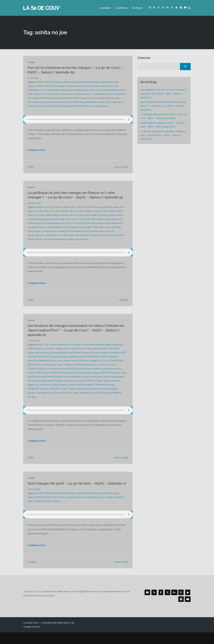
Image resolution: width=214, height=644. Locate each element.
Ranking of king (35, 102)
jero (57, 224)
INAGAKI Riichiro (110, 90)
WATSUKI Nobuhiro (102, 399)
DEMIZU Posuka (51, 86)
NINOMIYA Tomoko (52, 382)
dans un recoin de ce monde (77, 354)
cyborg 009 (108, 216)
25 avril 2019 (34, 500)
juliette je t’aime (77, 362)
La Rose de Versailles (90, 374)
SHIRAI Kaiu (90, 102)
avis (103, 82)
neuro (91, 98)
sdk (42, 390)
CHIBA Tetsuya (35, 354)
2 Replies (123, 306)
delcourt (57, 220)
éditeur (95, 220)
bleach (109, 82)
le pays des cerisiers (111, 374)
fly (42, 90)
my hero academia (53, 232)
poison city (104, 236)
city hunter (48, 354)
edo (37, 358)
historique (114, 358)
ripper (71, 240)
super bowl (117, 102)
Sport (108, 102)
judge (62, 224)
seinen (66, 102)
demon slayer (76, 220)
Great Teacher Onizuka (77, 358)
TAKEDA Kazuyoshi (76, 394)
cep (57, 216)
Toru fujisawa (43, 399)
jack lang (40, 224)
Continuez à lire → (38, 151)
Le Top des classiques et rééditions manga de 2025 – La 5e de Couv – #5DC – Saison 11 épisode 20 (163, 135)
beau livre (32, 216)
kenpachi (38, 94)
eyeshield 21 (34, 90)
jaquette (50, 224)
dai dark (119, 216)
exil (116, 86)
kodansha (90, 224)
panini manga (110, 382)
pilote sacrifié (47, 386)
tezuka (31, 244)
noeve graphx (86, 232)
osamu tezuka (35, 236)
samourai (48, 102)
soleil (121, 240)
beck (41, 216)
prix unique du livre (49, 240)
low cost (91, 228)
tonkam (39, 244)
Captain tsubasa (66, 504)
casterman (118, 350)
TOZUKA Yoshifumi (82, 106)
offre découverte (102, 232)
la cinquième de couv (102, 94)
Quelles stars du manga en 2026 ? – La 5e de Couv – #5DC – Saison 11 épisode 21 (163, 125)
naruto (67, 232)
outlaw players (50, 236)
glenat (70, 90)
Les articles (120, 8)
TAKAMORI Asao (58, 394)
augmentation (105, 212)
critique (31, 86)
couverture (79, 216)
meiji (123, 378)
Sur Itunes (136, 8)
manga (35, 98)
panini (99, 382)
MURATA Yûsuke (79, 98)
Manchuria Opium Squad (79, 378)
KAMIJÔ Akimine (110, 362)
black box (49, 216)
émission (94, 86)
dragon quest (66, 86)
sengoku (63, 390)
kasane (67, 366)
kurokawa (100, 224)
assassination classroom (88, 82)
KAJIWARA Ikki (93, 362)
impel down (95, 90)
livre (75, 228)
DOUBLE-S (114, 354)
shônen (101, 102)
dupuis (87, 220)
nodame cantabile (72, 382)
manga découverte (113, 228)
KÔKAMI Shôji (116, 366)
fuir (64, 90)
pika (68, 236)
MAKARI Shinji (59, 378)
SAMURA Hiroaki (94, 386)
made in (32, 378)
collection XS (66, 216)
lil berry (69, 228)
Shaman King (77, 102)
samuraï (58, 102)
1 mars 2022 (33, 346)
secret (78, 240)
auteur (116, 212)
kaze (30, 94)
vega (50, 244)
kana (122, 90)
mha (41, 232)
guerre (97, 358)
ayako (78, 350)
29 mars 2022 (34, 208)
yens (77, 244)
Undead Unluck (100, 106)
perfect (62, 236)
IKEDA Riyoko (43, 362)
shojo (106, 240)
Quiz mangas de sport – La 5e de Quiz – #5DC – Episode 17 (71, 492)
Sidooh (72, 390)
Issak (53, 362)
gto (91, 358)
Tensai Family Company (98, 394)
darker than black (36, 220)
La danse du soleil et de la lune (63, 374)
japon (65, 362)
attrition (94, 212)
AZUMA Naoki (89, 350)
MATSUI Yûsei (46, 98)
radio (117, 98)
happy (31, 508)
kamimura (33, 366)
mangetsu (33, 232)
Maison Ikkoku (44, 378)
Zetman (85, 244)
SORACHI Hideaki (85, 390)
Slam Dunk (48, 512)
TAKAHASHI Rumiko (105, 390)
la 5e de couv (67, 94)
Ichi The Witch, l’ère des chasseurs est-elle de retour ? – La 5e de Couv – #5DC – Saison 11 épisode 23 (163, 106)
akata (53, 350)
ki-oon (46, 94)
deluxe (65, 220)
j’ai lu (59, 362)
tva (45, 244)
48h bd (67, 212)
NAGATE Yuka (35, 382)
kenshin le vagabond (91, 366)
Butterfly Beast (104, 350)
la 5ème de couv (82, 94)
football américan (53, 90)
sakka (72, 386)
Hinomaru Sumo (43, 508)
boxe (116, 82)
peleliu (121, 382)
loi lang (82, 228)
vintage (70, 244)
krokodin (55, 94)
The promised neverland (60, 106)
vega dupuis (60, 244)
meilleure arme (62, 98)
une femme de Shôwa (61, 399)
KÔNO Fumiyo (35, 370)
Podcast (31, 63)
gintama (54, 358)
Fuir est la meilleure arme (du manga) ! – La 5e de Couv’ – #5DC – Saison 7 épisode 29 (73, 70)
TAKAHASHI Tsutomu (38, 394)
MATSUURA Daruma (110, 378)
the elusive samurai (37, 106)
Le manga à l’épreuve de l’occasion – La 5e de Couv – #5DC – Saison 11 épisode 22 (163, 116)
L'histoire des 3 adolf (53, 370)
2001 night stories (54, 212)
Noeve (74, 232)
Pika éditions (77, 236)
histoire (105, 358)
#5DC (41, 82)
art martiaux (56, 82)
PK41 (87, 236)
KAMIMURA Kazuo (48, 366)
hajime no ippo (81, 90)
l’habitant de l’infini (73, 370)
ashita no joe (69, 82)
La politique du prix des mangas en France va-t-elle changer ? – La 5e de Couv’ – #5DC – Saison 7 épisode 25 (77, 198)
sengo (55, 390)
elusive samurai (81, 86)
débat (39, 86)
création (89, 216)
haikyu (116, 504)
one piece (100, 98)
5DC (47, 82)
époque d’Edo (107, 86)
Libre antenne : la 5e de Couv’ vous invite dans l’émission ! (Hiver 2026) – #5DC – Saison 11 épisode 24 (163, 94)
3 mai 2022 (33, 78)
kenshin (75, 366)
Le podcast (104, 8)
